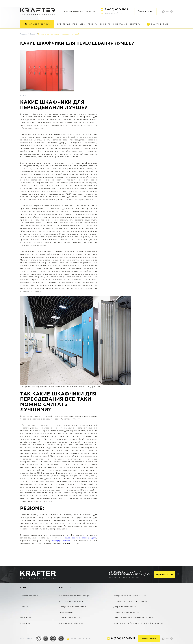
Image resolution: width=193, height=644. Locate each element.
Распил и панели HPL (70, 618)
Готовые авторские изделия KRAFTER (133, 618)
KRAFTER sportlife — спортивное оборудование (138, 623)
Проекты (93, 24)
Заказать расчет (146, 11)
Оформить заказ (165, 575)
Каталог (66, 588)
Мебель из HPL (67, 612)
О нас (24, 588)
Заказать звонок (149, 639)
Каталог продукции (39, 24)
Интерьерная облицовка (72, 623)
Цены (82, 24)
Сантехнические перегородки (75, 596)
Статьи (33, 34)
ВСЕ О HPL (105, 24)
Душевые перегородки (71, 601)
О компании (120, 24)
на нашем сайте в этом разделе (78, 538)
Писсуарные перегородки (72, 607)
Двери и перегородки (125, 607)
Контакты (135, 24)
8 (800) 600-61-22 (116, 10)
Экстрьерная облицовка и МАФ (130, 596)
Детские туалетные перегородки (130, 601)
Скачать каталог (160, 24)
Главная (24, 34)
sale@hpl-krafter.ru (114, 13)
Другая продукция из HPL (126, 612)
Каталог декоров (67, 24)
